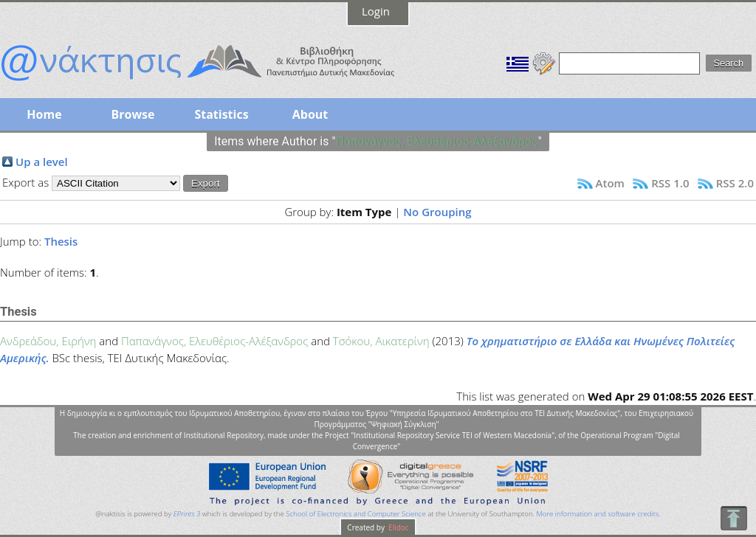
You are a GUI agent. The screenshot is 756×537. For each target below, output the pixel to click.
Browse (133, 114)
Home (44, 114)
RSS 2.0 (735, 183)
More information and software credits (597, 514)
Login (376, 11)
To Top (733, 518)
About (310, 114)
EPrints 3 (187, 514)
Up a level (42, 162)
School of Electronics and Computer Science (355, 514)
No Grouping (437, 212)
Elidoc (398, 527)
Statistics (221, 114)
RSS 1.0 (670, 183)
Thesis (61, 241)
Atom (610, 183)
